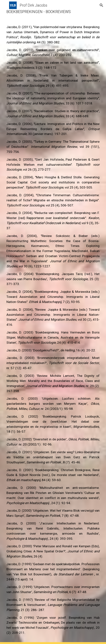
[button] (5, 5)
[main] (53, 322)
